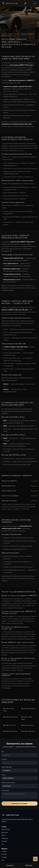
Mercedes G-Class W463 (27, 718)
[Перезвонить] (35, 859)
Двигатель (5, 832)
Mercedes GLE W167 (27, 725)
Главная (4, 34)
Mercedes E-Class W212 (10, 731)
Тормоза (4, 841)
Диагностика (6, 829)
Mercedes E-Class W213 (28, 709)
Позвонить (10, 865)
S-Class (4, 857)
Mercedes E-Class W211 (28, 731)
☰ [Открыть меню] (25, 3)
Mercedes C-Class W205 (9, 710)
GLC (3, 860)
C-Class (4, 851)
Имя (3, 752)
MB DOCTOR (10, 3)
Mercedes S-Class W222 (10, 717)
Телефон (4, 759)
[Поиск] (35, 3)
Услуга (3, 775)
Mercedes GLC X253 (9, 725)
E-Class (4, 854)
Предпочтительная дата (8, 783)
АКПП (3, 835)
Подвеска (5, 838)
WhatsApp (29, 865)
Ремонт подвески (14, 34)
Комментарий (5, 790)
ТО (3, 844)
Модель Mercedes (7, 767)
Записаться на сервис (19, 804)
